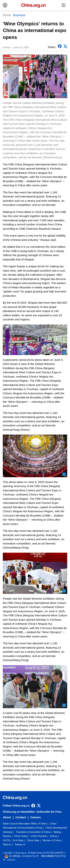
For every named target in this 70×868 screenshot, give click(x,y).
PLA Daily (18, 840)
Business (19, 15)
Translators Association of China (33, 832)
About (7, 817)
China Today (21, 836)
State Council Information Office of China (25, 824)
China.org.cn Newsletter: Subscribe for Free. (32, 812)
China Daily (33, 840)
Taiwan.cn (20, 844)
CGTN (6, 840)
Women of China (51, 840)
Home (7, 15)
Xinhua (53, 836)
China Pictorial (39, 836)
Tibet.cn (7, 844)
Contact (21, 817)
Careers (36, 817)
